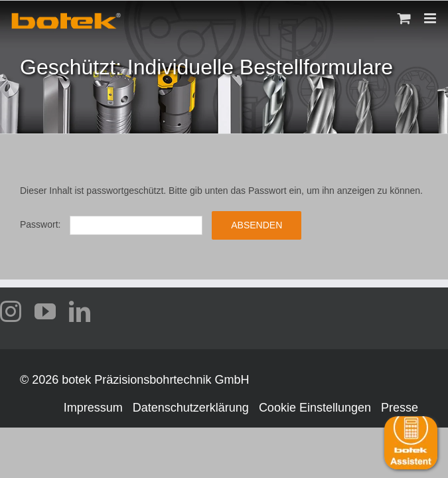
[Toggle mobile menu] (431, 18)
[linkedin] (80, 311)
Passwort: (111, 224)
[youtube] (45, 311)
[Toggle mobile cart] (404, 18)
